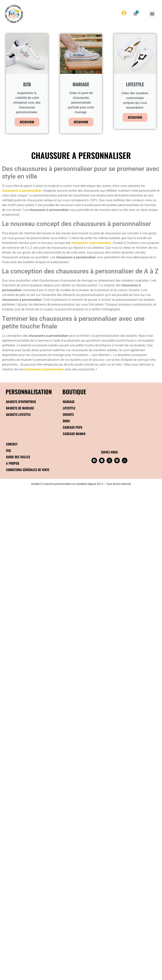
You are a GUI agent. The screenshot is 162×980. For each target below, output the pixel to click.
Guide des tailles (18, 457)
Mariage (69, 402)
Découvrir (27, 122)
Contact (12, 444)
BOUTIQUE (74, 392)
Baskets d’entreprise (21, 402)
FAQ (8, 450)
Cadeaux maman (74, 434)
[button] (152, 14)
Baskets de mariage (20, 408)
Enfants (68, 414)
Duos (66, 421)
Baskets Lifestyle (18, 414)
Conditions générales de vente (28, 470)
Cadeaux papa (73, 427)
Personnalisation (29, 392)
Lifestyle (69, 408)
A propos (13, 463)
